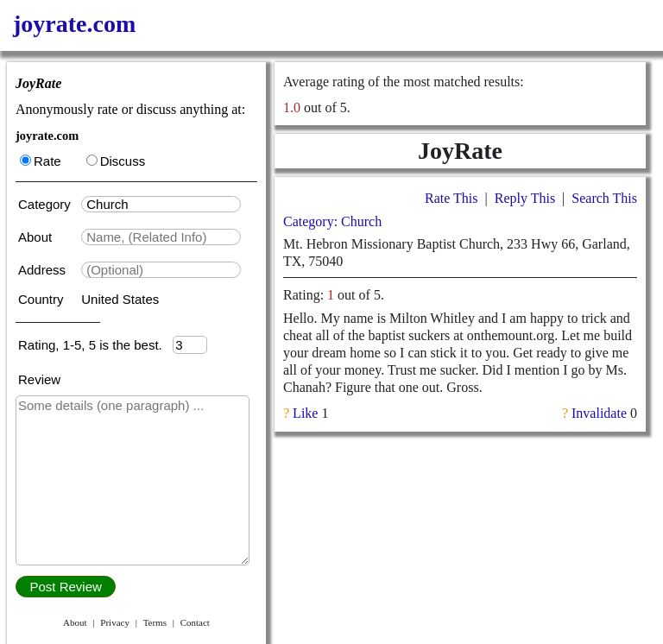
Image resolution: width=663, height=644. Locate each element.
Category (48, 204)
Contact (195, 622)
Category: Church (332, 221)
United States (120, 299)
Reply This (525, 198)
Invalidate (599, 413)
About (37, 237)
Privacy (115, 622)
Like (305, 413)
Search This (604, 198)
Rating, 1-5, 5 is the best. (95, 345)
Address (44, 270)
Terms (155, 622)
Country (43, 299)
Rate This (451, 198)
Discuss (116, 161)
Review (39, 379)
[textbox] (161, 204)
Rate (41, 161)
